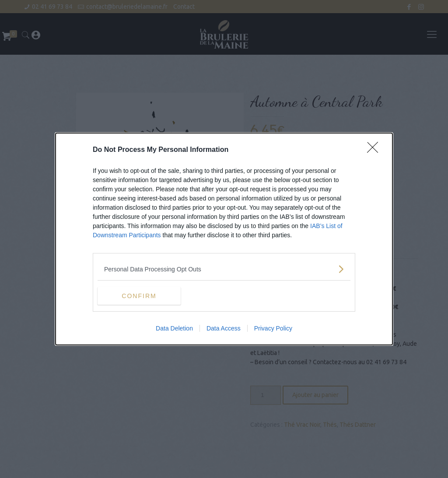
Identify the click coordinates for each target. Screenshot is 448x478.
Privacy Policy (273, 328)
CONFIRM (139, 295)
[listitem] (224, 269)
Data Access (224, 328)
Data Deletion (174, 328)
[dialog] (224, 239)
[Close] (375, 150)
